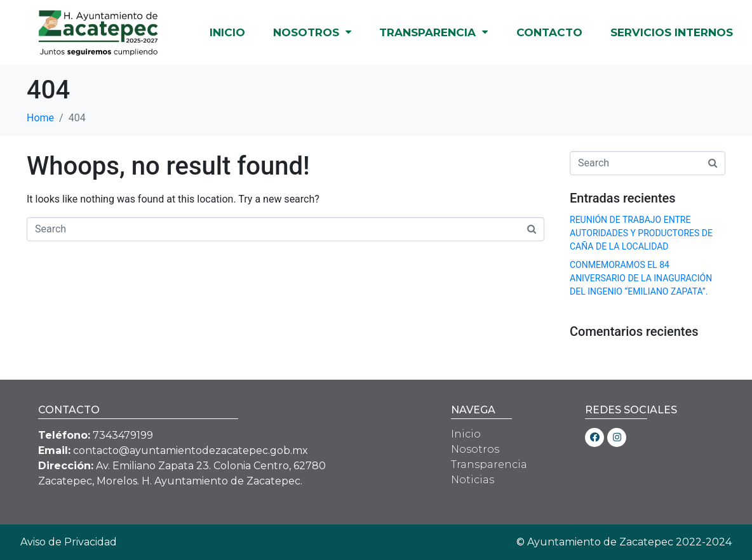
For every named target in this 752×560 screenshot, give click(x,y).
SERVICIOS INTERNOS (672, 32)
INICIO (227, 32)
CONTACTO (549, 32)
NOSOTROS (312, 32)
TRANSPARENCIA (433, 32)
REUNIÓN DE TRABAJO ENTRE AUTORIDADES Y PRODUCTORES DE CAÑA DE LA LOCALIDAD (641, 233)
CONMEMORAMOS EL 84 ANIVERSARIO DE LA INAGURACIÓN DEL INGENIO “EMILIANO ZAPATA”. (641, 278)
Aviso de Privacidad (69, 542)
